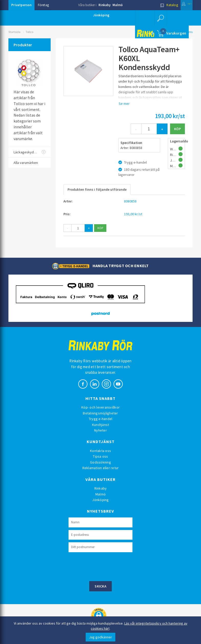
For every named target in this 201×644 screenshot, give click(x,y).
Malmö (118, 5)
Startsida (14, 32)
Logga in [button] (180, 5)
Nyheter (100, 430)
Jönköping (101, 15)
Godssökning (100, 462)
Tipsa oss (100, 456)
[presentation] (107, 566)
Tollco (29, 32)
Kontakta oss (100, 451)
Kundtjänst (101, 425)
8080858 (130, 201)
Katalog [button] (156, 5)
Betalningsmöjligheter (100, 413)
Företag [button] (43, 5)
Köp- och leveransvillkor (100, 407)
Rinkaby (104, 5)
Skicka (100, 586)
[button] (159, 18)
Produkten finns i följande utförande (97, 189)
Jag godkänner (100, 637)
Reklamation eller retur (101, 468)
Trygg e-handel (101, 419)
